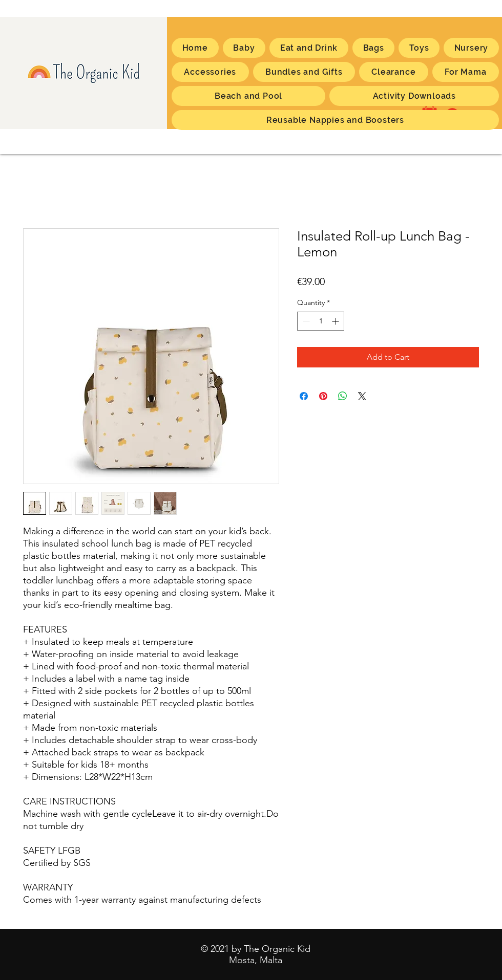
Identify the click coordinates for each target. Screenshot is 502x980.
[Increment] (336, 321)
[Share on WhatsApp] (343, 396)
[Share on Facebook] (304, 396)
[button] (466, 72)
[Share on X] (362, 396)
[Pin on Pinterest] (323, 396)
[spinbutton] (321, 321)
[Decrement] (305, 321)
